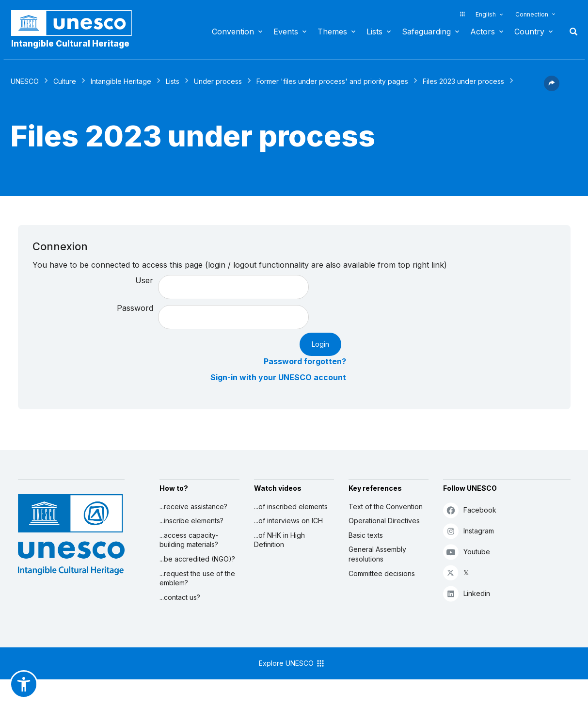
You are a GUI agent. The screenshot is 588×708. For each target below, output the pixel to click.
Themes (332, 32)
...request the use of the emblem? (197, 578)
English (486, 14)
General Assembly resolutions (377, 554)
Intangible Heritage (121, 81)
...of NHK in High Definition (279, 540)
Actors (483, 32)
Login (320, 344)
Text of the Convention (386, 507)
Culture (65, 81)
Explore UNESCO (292, 663)
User (144, 280)
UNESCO (25, 81)
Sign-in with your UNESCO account (278, 377)
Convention (233, 32)
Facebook (470, 510)
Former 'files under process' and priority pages (332, 81)
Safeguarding (426, 32)
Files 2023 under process (463, 81)
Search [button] (571, 32)
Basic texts (366, 535)
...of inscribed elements (291, 507)
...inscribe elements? (191, 521)
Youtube (467, 552)
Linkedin (467, 593)
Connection (532, 14)
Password (135, 308)
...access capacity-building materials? (189, 540)
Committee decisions (382, 573)
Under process (218, 81)
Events (286, 32)
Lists (374, 32)
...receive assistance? (193, 507)
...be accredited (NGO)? (197, 559)
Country (529, 32)
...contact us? (180, 597)
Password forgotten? (305, 361)
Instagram (469, 531)
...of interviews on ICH (288, 521)
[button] (552, 88)
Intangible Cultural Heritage (70, 44)
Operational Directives (384, 521)
